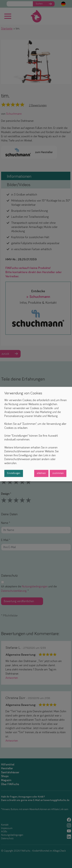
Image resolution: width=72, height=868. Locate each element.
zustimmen (58, 473)
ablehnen (41, 473)
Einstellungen (14, 473)
